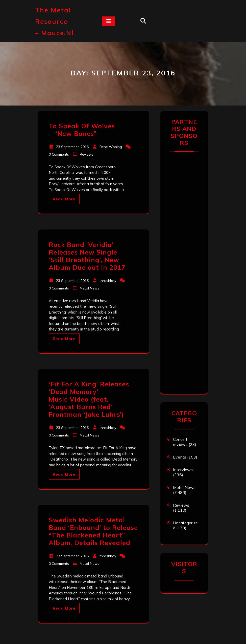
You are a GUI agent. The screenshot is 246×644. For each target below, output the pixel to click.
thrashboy (108, 281)
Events (180, 457)
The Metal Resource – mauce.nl (54, 21)
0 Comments (59, 154)
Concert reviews (180, 442)
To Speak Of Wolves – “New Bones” (82, 130)
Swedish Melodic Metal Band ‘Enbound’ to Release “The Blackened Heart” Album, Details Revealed (93, 531)
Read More (64, 199)
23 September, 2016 (72, 147)
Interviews (183, 470)
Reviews (87, 154)
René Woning (111, 147)
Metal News (90, 288)
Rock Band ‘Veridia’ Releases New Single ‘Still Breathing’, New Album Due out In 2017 (87, 256)
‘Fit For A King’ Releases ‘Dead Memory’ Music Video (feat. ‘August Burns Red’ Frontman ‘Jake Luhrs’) (89, 399)
